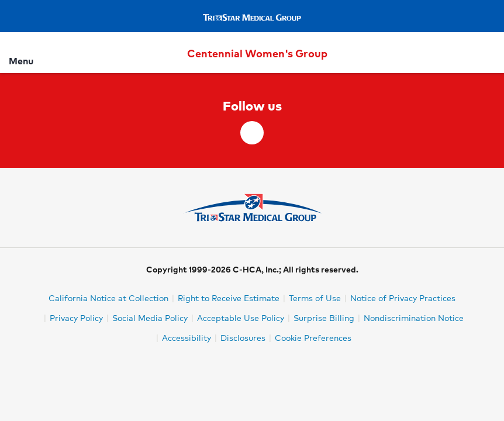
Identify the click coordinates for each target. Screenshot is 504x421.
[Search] (488, 52)
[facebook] (252, 133)
